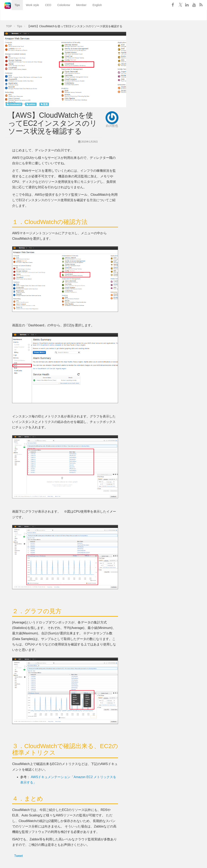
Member (76, 15)
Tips (12, 15)
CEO (43, 15)
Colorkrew (58, 15)
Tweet (18, 856)
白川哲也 (112, 126)
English (92, 15)
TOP (9, 26)
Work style (27, 15)
